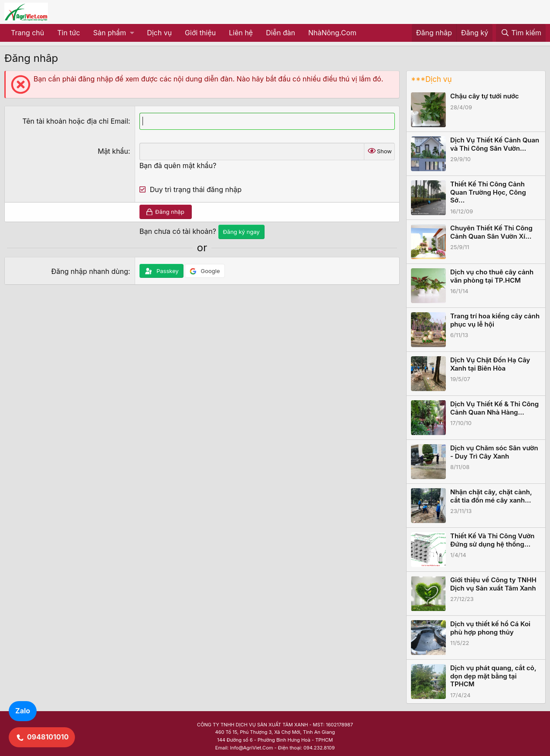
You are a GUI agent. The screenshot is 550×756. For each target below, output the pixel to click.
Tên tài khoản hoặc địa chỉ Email (75, 121)
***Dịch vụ (431, 79)
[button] (114, 33)
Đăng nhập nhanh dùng (90, 271)
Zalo (23, 711)
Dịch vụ (159, 33)
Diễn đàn (280, 33)
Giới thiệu (200, 33)
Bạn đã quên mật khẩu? (178, 165)
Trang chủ (27, 33)
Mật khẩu (113, 151)
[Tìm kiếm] (521, 33)
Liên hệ (241, 33)
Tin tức (68, 33)
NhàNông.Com (332, 33)
